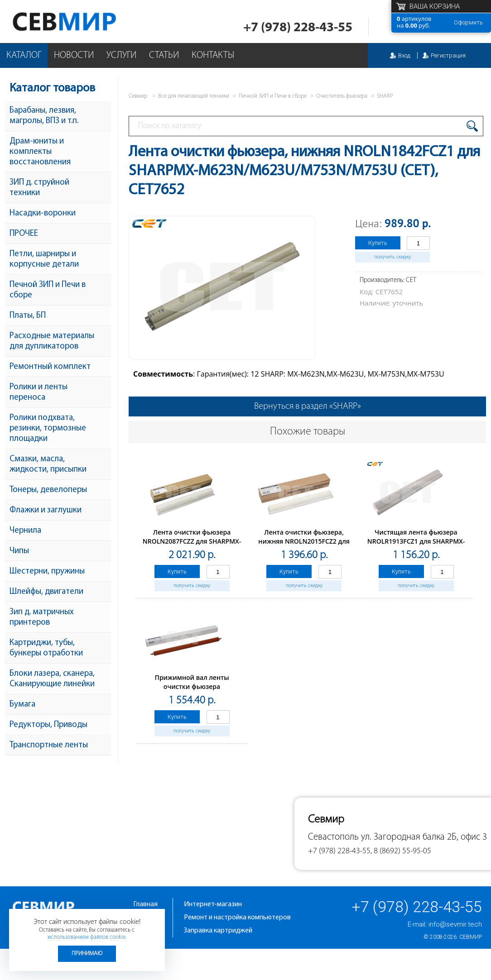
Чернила (25, 531)
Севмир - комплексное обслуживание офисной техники (83, 22)
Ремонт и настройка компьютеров (237, 918)
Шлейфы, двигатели (46, 592)
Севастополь (333, 837)
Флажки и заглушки (46, 510)
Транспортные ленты (49, 745)
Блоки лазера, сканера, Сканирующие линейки (52, 679)
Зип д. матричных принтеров (42, 617)
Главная (145, 904)
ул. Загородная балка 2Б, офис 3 (424, 837)
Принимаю (87, 954)
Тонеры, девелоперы (48, 490)
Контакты (213, 55)
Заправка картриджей (218, 931)
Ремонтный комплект (50, 367)
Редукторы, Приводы (48, 725)
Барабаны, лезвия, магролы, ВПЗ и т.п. (44, 116)
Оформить (468, 22)
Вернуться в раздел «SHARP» (308, 406)
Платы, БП (28, 316)
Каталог (24, 55)
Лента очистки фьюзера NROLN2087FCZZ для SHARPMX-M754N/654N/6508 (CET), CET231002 (192, 546)
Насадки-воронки (43, 213)
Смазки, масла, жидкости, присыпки (48, 464)
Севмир (471, 937)
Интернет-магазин (213, 904)
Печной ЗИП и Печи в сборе (48, 290)
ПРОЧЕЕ (24, 234)
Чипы (19, 551)
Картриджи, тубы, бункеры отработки (46, 648)
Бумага (22, 705)
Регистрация (448, 55)
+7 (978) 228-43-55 (298, 28)
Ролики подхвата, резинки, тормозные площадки (48, 428)
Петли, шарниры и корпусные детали (44, 259)
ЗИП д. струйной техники (39, 188)
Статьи (164, 55)
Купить (378, 243)
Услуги (121, 55)
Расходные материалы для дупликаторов (52, 341)
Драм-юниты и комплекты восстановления (40, 152)
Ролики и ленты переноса (39, 392)
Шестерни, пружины (47, 571)
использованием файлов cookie (87, 937)
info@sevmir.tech (455, 924)
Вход (404, 55)
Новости (74, 55)
